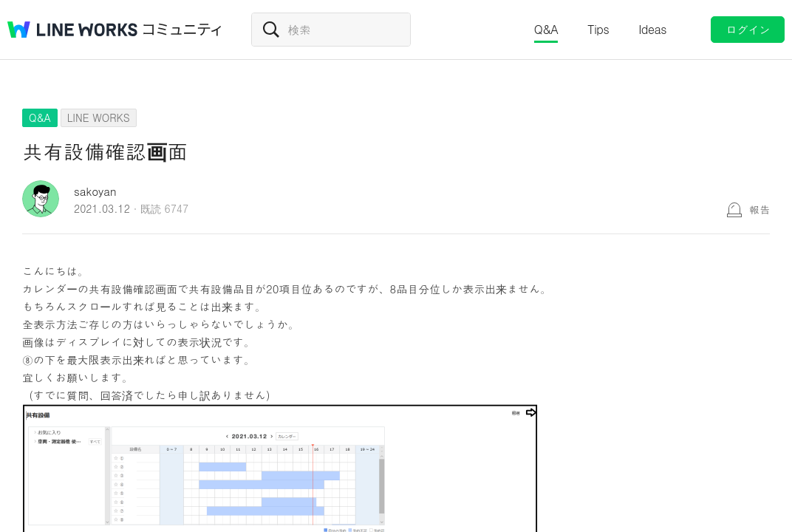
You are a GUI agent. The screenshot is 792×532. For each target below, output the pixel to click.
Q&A (546, 29)
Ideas (652, 29)
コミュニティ (182, 30)
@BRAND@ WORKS (72, 30)
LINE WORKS (99, 117)
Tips (598, 29)
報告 (759, 209)
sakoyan (95, 191)
